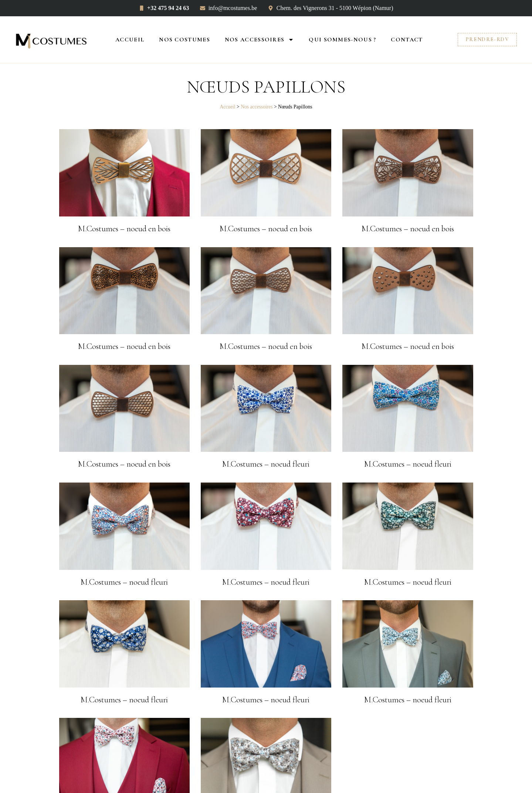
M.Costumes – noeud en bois (124, 229)
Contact (407, 40)
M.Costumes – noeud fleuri (266, 464)
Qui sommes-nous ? (342, 40)
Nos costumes (184, 40)
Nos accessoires (260, 40)
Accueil (130, 40)
